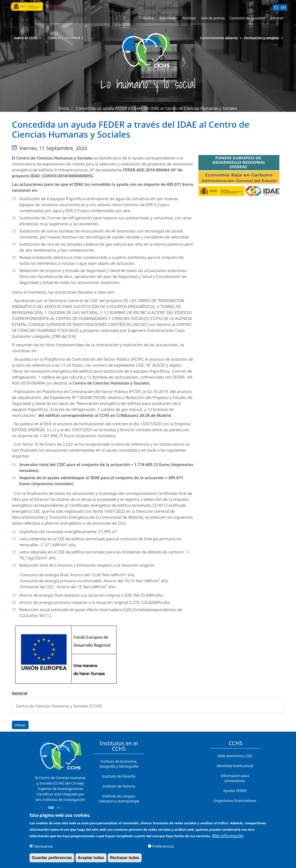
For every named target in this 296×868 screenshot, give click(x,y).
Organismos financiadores (235, 801)
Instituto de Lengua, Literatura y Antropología (119, 799)
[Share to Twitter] (51, 810)
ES (276, 7)
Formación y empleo (262, 38)
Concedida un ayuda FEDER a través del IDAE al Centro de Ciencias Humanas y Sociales (157, 108)
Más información (228, 838)
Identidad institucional (235, 766)
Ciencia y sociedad (66, 38)
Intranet (277, 18)
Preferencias (163, 848)
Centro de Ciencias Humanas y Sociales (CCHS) (59, 706)
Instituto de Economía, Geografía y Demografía (119, 764)
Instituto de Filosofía (119, 776)
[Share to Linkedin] (59, 810)
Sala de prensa (213, 18)
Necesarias (43, 848)
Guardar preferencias (52, 860)
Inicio (64, 108)
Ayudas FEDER (235, 791)
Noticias (189, 18)
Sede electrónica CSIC (235, 756)
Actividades (168, 18)
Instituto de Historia (119, 786)
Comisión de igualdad (247, 18)
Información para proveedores (235, 778)
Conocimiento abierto (219, 38)
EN (283, 7)
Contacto (235, 810)
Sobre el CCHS (27, 38)
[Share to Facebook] (43, 810)
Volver (20, 725)
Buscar (149, 18)
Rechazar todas (125, 860)
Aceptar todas (91, 860)
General (20, 693)
